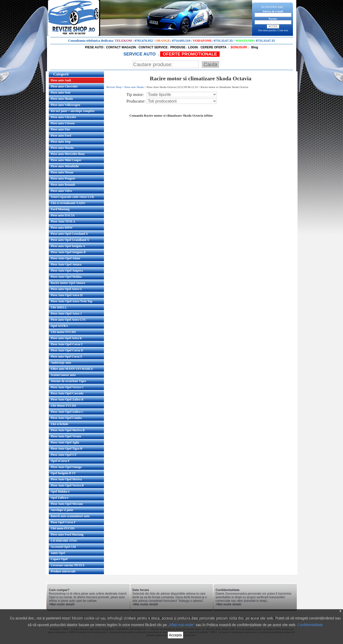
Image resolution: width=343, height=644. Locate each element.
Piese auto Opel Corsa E (67, 357)
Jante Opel (58, 553)
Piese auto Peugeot (63, 179)
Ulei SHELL (59, 307)
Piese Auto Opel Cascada (67, 393)
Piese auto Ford (61, 136)
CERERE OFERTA (214, 47)
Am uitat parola (267, 30)
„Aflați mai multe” (181, 625)
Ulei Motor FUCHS (64, 406)
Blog (254, 47)
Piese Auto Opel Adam (66, 258)
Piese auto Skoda (62, 99)
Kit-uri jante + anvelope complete (73, 111)
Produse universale (63, 571)
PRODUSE (178, 47)
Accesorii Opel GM (63, 547)
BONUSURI (238, 47)
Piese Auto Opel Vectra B (67, 485)
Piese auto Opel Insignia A (68, 246)
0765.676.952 (144, 41)
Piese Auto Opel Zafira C (67, 412)
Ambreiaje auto (61, 363)
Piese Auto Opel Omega (66, 467)
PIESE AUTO (94, 47)
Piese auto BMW (62, 228)
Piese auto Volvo (61, 191)
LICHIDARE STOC (64, 541)
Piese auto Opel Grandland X (70, 240)
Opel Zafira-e (60, 498)
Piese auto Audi (61, 80)
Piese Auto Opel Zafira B (67, 399)
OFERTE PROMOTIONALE (190, 54)
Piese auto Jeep (61, 142)
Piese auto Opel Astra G (67, 289)
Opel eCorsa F (60, 461)
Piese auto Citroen (63, 123)
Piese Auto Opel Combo (66, 418)
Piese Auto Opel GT (64, 455)
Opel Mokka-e (60, 492)
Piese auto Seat (61, 93)
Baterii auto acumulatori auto (70, 516)
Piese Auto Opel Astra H (67, 295)
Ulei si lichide (60, 424)
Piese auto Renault (63, 185)
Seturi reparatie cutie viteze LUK (73, 197)
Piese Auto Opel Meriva (66, 479)
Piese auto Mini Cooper (66, 160)
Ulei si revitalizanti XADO (68, 203)
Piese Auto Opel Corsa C (67, 344)
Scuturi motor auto (63, 375)
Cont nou (283, 30)
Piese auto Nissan (62, 172)
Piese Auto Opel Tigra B (67, 449)
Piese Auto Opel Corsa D (67, 350)
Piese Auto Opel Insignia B (68, 252)
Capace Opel (59, 559)
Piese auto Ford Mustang (67, 535)
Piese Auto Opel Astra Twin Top (72, 301)
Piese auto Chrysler (64, 117)
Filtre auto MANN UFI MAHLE (72, 369)
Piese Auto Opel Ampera (67, 271)
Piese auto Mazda (62, 148)
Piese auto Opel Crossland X (69, 234)
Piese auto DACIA (63, 215)
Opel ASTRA (60, 326)
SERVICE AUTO (140, 54)
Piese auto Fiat (60, 129)
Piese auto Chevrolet (64, 86)
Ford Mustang (60, 209)
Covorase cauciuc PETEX (68, 565)
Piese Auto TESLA (63, 221)
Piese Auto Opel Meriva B (68, 430)
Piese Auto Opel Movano (67, 504)
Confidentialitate (310, 625)
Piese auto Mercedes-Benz (68, 154)
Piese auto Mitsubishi (65, 166)
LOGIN (193, 47)
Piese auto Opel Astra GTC (69, 320)
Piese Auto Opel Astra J (66, 314)
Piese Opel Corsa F (63, 522)
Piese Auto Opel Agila (65, 442)
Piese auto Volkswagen (66, 105)
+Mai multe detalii (62, 604)
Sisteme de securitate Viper (69, 381)
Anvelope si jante (62, 510)
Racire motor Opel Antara (68, 283)
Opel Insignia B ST (63, 473)
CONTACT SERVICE (153, 47)
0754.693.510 (181, 41)
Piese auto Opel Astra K (67, 338)
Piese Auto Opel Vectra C (67, 387)
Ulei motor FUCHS (63, 332)
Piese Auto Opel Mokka (66, 277)
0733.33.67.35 (223, 41)
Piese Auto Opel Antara (66, 264)
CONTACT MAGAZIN (121, 47)
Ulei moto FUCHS (63, 528)
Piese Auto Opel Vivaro (66, 436)
